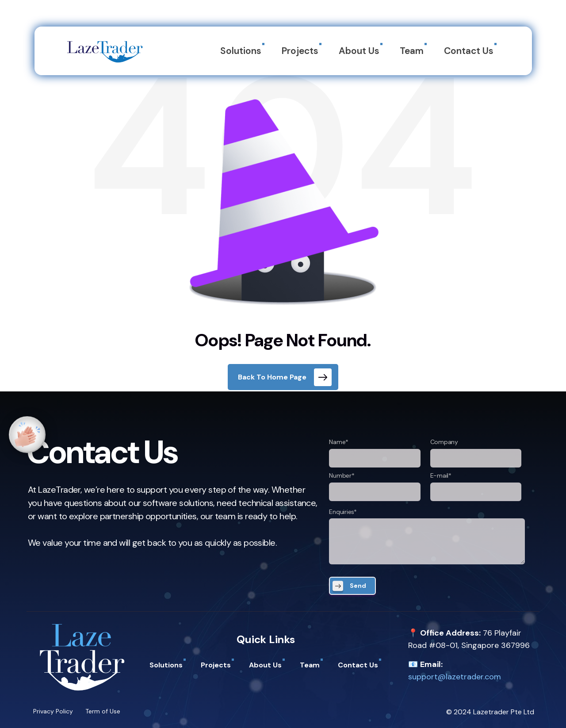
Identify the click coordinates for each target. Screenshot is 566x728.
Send (358, 586)
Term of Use (103, 711)
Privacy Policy (53, 711)
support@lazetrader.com (455, 677)
